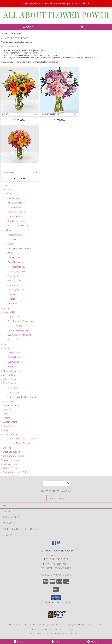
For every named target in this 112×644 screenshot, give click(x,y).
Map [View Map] (56, 642)
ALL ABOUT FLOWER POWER (56, 15)
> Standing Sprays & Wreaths (20, 321)
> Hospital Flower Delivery (18, 443)
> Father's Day (13, 258)
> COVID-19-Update (10, 468)
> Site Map (6, 448)
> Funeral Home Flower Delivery (21, 439)
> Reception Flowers (11, 464)
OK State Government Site (68, 629)
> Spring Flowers (14, 357)
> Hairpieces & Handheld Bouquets (22, 397)
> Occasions (7, 194)
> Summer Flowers (15, 362)
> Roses (5, 308)
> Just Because (13, 198)
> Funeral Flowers (15, 317)
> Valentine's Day (14, 235)
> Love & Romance (10, 406)
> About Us (6, 410)
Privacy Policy (38, 634)
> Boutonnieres (13, 392)
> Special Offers (8, 426)
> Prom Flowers (8, 383)
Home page (37, 53)
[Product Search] (57, 484)
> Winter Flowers (14, 353)
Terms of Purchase (57, 634)
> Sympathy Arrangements (18, 330)
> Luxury (5, 414)
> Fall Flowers (13, 366)
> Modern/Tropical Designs (14, 371)
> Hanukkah (12, 294)
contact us (54, 62)
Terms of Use (75, 634)
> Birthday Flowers (15, 207)
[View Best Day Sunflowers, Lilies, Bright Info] (20, 90)
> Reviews (6, 418)
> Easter (10, 244)
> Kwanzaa (11, 299)
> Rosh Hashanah (15, 262)
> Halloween (12, 285)
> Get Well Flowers (15, 216)
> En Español (7, 401)
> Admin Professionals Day (19, 248)
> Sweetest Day (13, 281)
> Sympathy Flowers (10, 312)
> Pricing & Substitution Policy (15, 472)
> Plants (5, 344)
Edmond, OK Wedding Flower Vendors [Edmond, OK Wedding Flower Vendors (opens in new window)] (83, 625)
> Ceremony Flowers (11, 460)
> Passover (11, 239)
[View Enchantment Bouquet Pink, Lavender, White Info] (60, 90)
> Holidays (6, 230)
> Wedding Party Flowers (13, 456)
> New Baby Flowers (16, 212)
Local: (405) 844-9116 (56, 564)
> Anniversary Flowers (16, 203)
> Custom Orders (9, 422)
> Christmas (12, 303)
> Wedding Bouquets (11, 452)
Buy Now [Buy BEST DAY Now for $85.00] (20, 120)
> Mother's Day (13, 253)
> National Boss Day (16, 276)
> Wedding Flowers (10, 375)
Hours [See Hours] (93, 642)
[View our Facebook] (54, 544)
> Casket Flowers (14, 326)
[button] (56, 597)
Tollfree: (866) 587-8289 (56, 568)
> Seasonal (6, 348)
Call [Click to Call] (19, 642)
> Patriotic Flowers (10, 379)
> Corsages (12, 388)
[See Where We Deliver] (56, 498)
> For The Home (14, 339)
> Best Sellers (7, 190)
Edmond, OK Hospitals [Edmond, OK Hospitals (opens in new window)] (51, 625)
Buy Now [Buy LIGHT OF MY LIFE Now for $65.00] (20, 178)
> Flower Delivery (9, 434)
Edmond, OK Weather (42, 629)
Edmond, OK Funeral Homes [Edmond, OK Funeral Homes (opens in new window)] (23, 625)
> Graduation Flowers (16, 221)
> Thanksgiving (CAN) (16, 271)
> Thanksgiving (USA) (16, 290)
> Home (5, 185)
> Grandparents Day (16, 267)
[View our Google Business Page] (58, 544)
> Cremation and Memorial (19, 335)
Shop (28, 27)
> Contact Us (7, 430)
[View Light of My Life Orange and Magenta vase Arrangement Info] (20, 144)
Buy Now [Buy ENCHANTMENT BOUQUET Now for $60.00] (60, 120)
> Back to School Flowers (18, 226)
